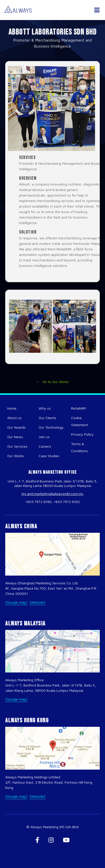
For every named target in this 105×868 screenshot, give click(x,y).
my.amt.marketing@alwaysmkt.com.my (52, 494)
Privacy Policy (82, 434)
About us (14, 418)
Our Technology (51, 427)
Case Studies (49, 456)
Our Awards (16, 427)
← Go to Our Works (52, 383)
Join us (44, 437)
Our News (15, 437)
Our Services (17, 446)
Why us (45, 408)
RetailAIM (78, 408)
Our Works (16, 456)
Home (12, 408)
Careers (45, 446)
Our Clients (47, 418)
